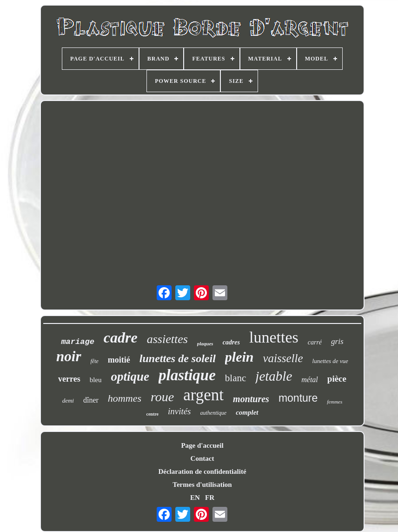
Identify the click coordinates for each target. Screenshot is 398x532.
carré (315, 342)
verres (69, 379)
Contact (202, 458)
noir (69, 356)
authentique (214, 413)
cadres (231, 342)
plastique (187, 375)
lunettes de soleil (178, 358)
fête (95, 361)
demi (68, 401)
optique (130, 377)
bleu (96, 380)
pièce (337, 379)
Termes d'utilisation (202, 485)
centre (152, 414)
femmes (335, 402)
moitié (119, 360)
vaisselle (283, 358)
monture (298, 398)
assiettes (167, 339)
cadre (121, 337)
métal (310, 380)
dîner (91, 400)
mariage (77, 342)
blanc (235, 378)
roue (162, 397)
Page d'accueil (202, 445)
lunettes (274, 337)
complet (247, 412)
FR (210, 498)
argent (203, 395)
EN (195, 498)
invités (179, 411)
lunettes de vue (330, 361)
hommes (125, 398)
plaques (205, 343)
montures (251, 399)
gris (337, 341)
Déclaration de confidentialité (202, 471)
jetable (274, 376)
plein (239, 357)
